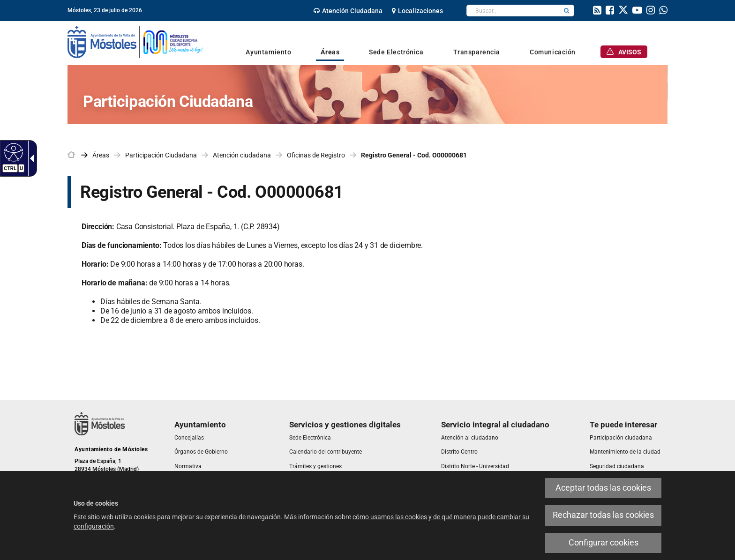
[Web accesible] (12, 152)
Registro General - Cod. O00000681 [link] (414, 155)
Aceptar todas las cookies (603, 488)
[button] (567, 11)
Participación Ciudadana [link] (161, 155)
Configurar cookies (604, 543)
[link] (348, 11)
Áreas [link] (101, 155)
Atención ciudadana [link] (242, 155)
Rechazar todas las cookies (603, 515)
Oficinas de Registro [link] (316, 155)
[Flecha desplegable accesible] (30, 158)
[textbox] (513, 11)
